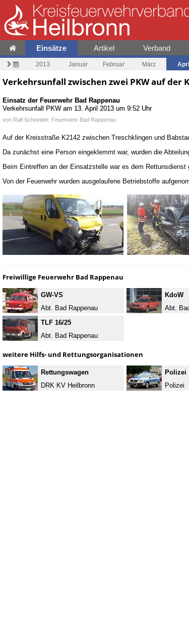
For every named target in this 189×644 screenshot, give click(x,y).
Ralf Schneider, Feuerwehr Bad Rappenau (65, 120)
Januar (78, 64)
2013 (43, 64)
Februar (114, 64)
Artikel (104, 48)
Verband (157, 48)
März (149, 64)
